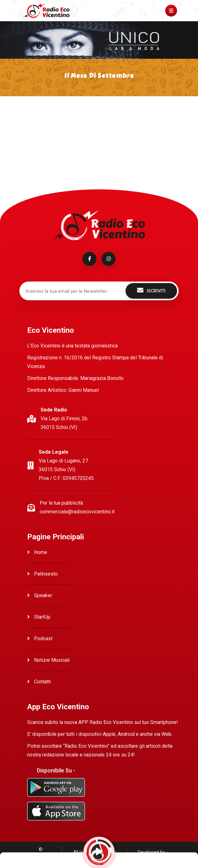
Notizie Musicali (48, 660)
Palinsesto (42, 574)
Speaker (40, 595)
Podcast (40, 639)
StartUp (39, 617)
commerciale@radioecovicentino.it (77, 512)
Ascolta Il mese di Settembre (51, 125)
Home (37, 552)
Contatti (39, 682)
